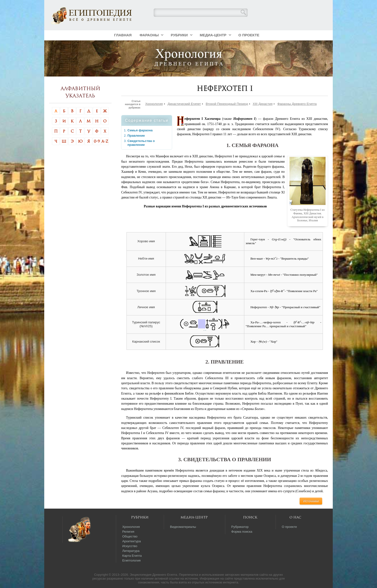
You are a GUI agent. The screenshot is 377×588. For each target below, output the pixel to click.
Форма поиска (242, 532)
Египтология (131, 560)
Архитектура (131, 541)
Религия (128, 532)
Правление (136, 136)
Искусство (130, 546)
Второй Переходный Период (227, 104)
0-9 (97, 141)
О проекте (249, 35)
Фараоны (149, 35)
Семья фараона (140, 130)
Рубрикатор (240, 527)
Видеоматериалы (183, 527)
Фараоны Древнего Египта (297, 104)
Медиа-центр (213, 35)
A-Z (105, 141)
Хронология (154, 104)
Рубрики (179, 35)
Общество (130, 536)
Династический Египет (184, 104)
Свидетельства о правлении (141, 143)
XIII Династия (263, 104)
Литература (131, 551)
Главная (123, 35)
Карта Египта (132, 556)
